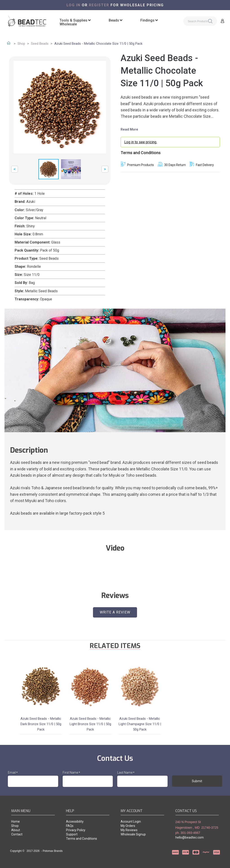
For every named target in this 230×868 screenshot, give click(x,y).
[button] (222, 21)
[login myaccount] (170, 142)
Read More (129, 129)
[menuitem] (75, 20)
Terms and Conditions (141, 153)
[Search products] (200, 21)
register (99, 5)
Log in (73, 5)
